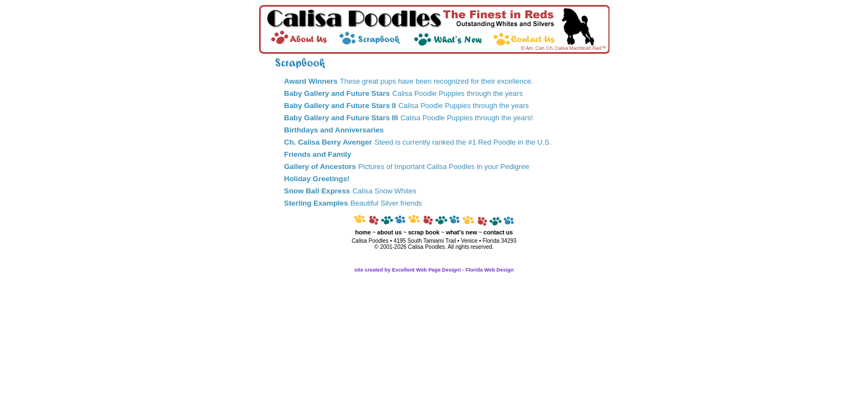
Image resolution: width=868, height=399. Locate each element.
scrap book (424, 232)
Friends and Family (317, 154)
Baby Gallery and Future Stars (337, 93)
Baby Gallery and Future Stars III (341, 118)
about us (389, 232)
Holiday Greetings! (317, 179)
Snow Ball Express (317, 191)
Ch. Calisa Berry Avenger (328, 142)
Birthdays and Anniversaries (334, 130)
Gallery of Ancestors (320, 167)
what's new (461, 232)
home (363, 232)
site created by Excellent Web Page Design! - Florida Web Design (434, 270)
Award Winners (311, 81)
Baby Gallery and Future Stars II (340, 106)
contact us (498, 232)
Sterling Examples (316, 203)
